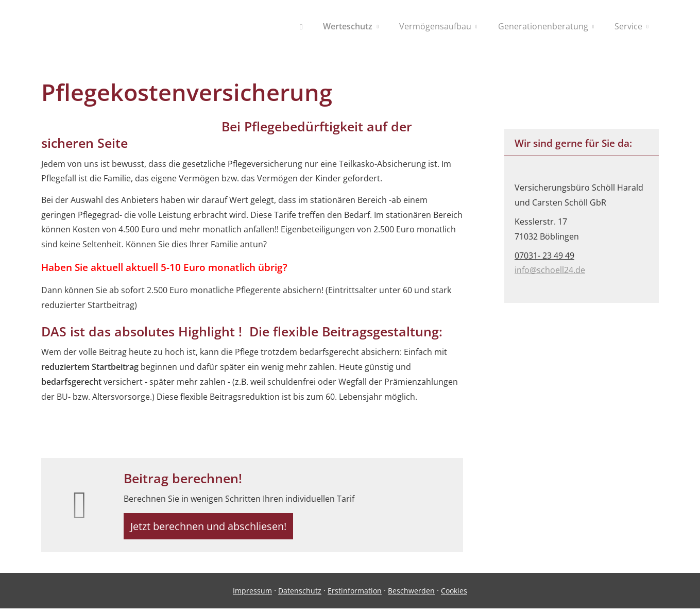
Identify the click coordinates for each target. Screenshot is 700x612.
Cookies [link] (454, 595)
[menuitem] (301, 26)
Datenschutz (300, 595)
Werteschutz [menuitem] (348, 26)
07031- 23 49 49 (544, 256)
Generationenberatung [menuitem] (543, 26)
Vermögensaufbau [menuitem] (435, 26)
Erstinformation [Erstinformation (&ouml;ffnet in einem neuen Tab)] (355, 595)
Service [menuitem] (628, 26)
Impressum (252, 595)
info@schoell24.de (550, 270)
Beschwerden (411, 595)
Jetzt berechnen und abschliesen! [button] (214, 528)
